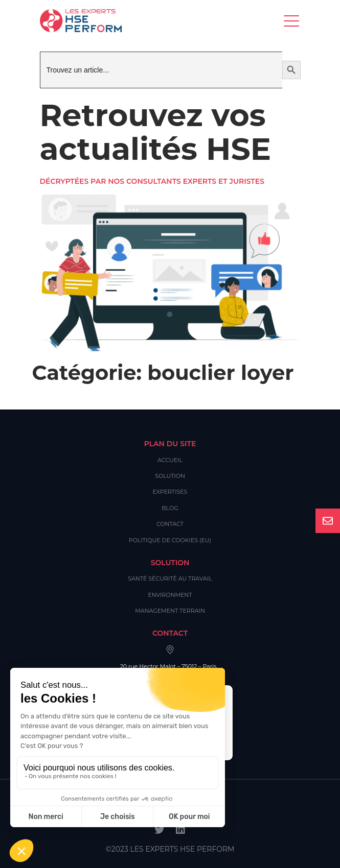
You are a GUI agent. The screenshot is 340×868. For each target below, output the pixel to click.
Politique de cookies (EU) (170, 540)
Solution (170, 476)
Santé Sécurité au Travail (170, 578)
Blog (170, 508)
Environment (170, 595)
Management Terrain (170, 611)
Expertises (170, 492)
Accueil (170, 460)
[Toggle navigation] (292, 21)
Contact (170, 524)
